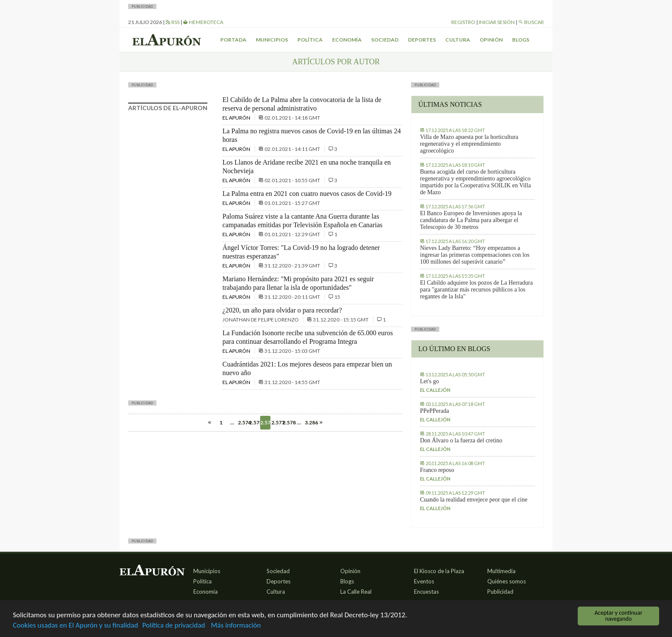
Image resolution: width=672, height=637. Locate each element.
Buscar (531, 22)
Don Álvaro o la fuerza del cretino (461, 440)
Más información (236, 626)
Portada (233, 40)
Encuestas (426, 592)
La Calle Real (356, 592)
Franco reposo (437, 470)
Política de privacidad (174, 626)
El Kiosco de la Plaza (439, 571)
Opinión (491, 40)
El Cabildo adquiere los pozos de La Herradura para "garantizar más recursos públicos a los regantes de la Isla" (476, 290)
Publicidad (500, 592)
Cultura (458, 40)
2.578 (288, 422)
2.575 (254, 422)
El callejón (435, 390)
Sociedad (385, 40)
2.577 (276, 422)
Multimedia (501, 571)
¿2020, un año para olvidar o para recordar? (282, 310)
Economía (347, 40)
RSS (172, 22)
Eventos (424, 581)
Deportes (422, 40)
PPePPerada (435, 411)
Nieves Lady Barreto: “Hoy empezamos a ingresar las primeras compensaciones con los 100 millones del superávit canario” (475, 255)
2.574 (243, 422)
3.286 (310, 422)
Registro (463, 22)
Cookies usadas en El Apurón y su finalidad (75, 626)
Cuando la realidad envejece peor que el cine (474, 500)
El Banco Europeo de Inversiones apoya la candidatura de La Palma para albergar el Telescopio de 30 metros (471, 220)
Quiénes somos (507, 581)
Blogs (521, 40)
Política (310, 40)
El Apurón (237, 118)
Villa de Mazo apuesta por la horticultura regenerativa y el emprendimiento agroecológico (469, 144)
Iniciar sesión (497, 22)
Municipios (272, 40)
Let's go (429, 381)
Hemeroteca (203, 22)
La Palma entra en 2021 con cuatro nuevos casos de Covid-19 (307, 194)
